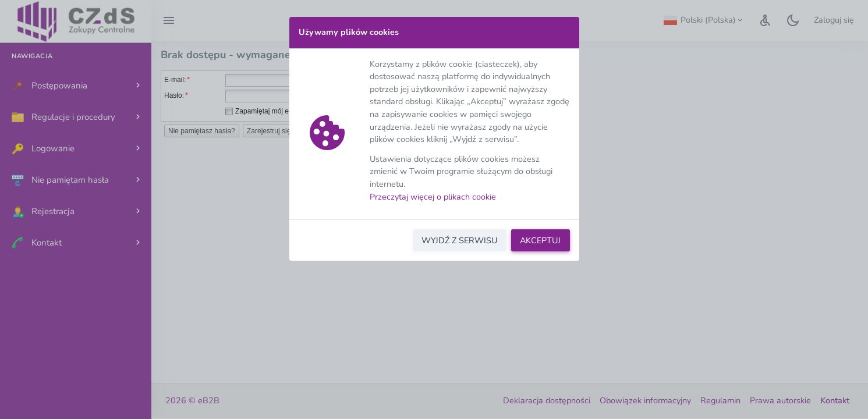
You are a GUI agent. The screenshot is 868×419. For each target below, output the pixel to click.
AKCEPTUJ (540, 240)
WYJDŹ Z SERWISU (459, 240)
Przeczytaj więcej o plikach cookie (433, 197)
